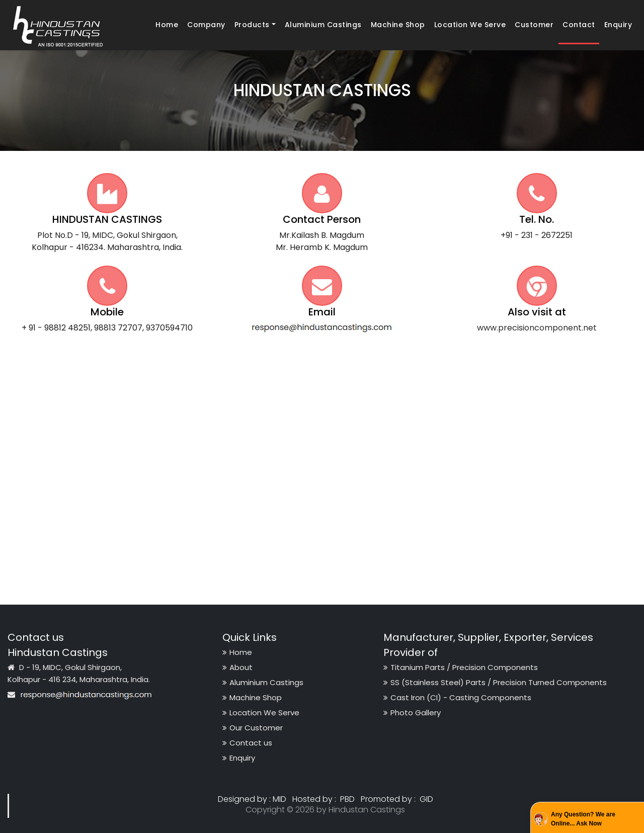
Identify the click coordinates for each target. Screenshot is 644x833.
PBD (347, 799)
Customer (534, 25)
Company (206, 25)
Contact (579, 25)
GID (425, 799)
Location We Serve (470, 25)
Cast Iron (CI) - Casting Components (457, 697)
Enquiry (618, 25)
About (237, 667)
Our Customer (253, 728)
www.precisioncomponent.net (537, 328)
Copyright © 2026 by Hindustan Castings (325, 810)
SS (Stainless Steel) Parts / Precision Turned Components (495, 682)
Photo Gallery (412, 713)
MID (279, 799)
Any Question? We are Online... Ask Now (583, 819)
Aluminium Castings (323, 25)
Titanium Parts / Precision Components (461, 667)
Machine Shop (398, 25)
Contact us (247, 743)
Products (252, 25)
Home (169, 24)
